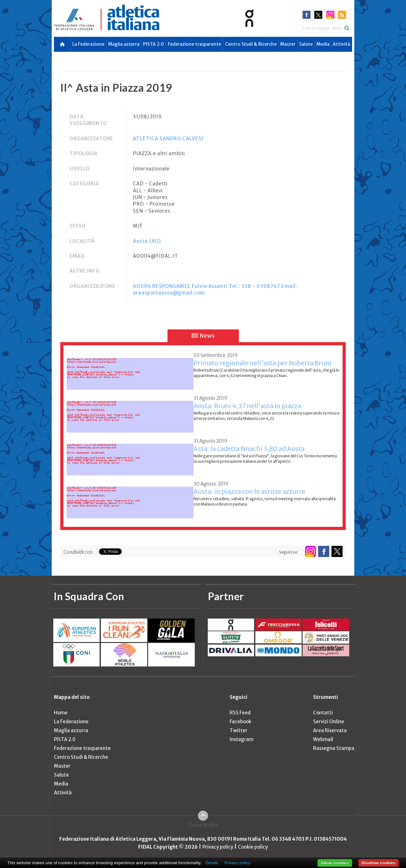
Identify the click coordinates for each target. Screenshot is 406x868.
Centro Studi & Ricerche (251, 44)
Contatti (323, 713)
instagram (330, 15)
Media (323, 44)
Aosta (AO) (147, 241)
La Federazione (88, 44)
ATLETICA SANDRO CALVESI (168, 139)
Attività (341, 44)
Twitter (239, 730)
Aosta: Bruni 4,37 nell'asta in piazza (247, 406)
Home (61, 713)
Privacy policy (218, 847)
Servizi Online (329, 722)
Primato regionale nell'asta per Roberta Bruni (262, 363)
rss (342, 15)
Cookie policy (253, 847)
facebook (307, 15)
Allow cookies (335, 863)
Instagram (242, 739)
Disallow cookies (379, 863)
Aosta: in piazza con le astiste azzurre (249, 491)
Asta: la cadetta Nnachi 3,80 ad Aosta (249, 449)
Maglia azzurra (124, 44)
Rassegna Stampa (334, 748)
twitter (318, 15)
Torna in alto (203, 825)
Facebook (240, 722)
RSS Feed (240, 713)
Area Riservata (330, 730)
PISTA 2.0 (154, 44)
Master (288, 44)
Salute (306, 44)
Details (212, 863)
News (203, 336)
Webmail (323, 739)
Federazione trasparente (194, 44)
